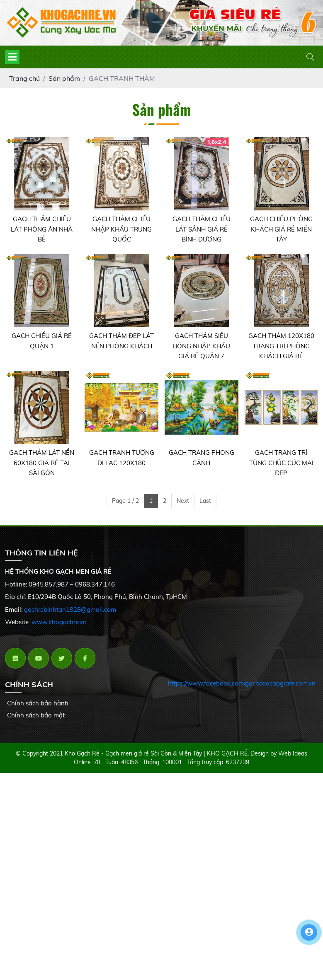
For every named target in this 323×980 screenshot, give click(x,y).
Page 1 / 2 (125, 501)
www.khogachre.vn (59, 622)
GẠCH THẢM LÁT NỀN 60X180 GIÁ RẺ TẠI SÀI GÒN (42, 463)
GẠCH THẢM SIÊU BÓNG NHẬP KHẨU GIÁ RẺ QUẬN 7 (202, 346)
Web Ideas (293, 753)
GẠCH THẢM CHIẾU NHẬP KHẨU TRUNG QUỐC (121, 229)
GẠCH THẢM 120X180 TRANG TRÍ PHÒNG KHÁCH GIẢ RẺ (281, 346)
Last (205, 501)
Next (183, 501)
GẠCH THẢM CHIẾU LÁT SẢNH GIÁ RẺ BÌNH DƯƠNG (202, 229)
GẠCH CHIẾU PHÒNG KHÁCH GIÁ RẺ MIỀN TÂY (281, 229)
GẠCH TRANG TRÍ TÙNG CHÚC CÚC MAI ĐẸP (281, 463)
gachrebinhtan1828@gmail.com (70, 609)
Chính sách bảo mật (36, 715)
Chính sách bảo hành (38, 703)
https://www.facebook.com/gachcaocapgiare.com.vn (242, 683)
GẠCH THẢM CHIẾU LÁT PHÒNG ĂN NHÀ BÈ (42, 229)
